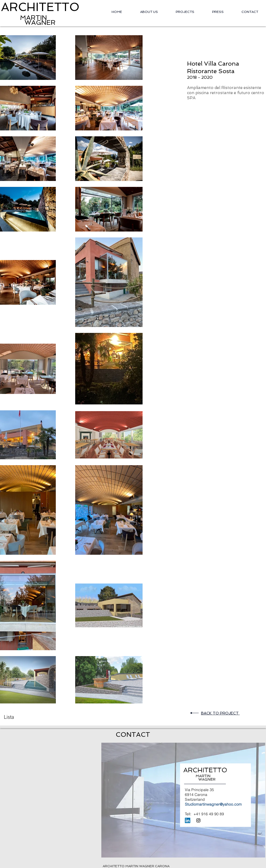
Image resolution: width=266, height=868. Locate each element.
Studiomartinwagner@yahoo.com (213, 804)
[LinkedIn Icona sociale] (188, 820)
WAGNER (40, 22)
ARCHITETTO (40, 7)
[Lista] (9, 717)
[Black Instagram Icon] (198, 820)
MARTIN (24, 18)
